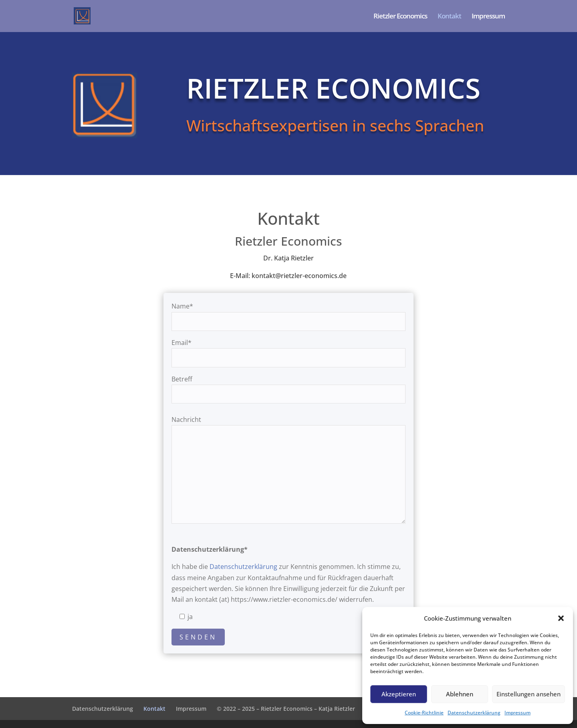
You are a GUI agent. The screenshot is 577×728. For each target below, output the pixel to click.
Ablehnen (460, 694)
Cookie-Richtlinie (424, 713)
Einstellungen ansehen (529, 694)
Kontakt (449, 17)
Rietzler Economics (400, 17)
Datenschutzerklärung (474, 713)
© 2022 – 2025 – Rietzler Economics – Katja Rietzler (286, 709)
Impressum (517, 713)
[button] (561, 618)
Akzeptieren (399, 694)
